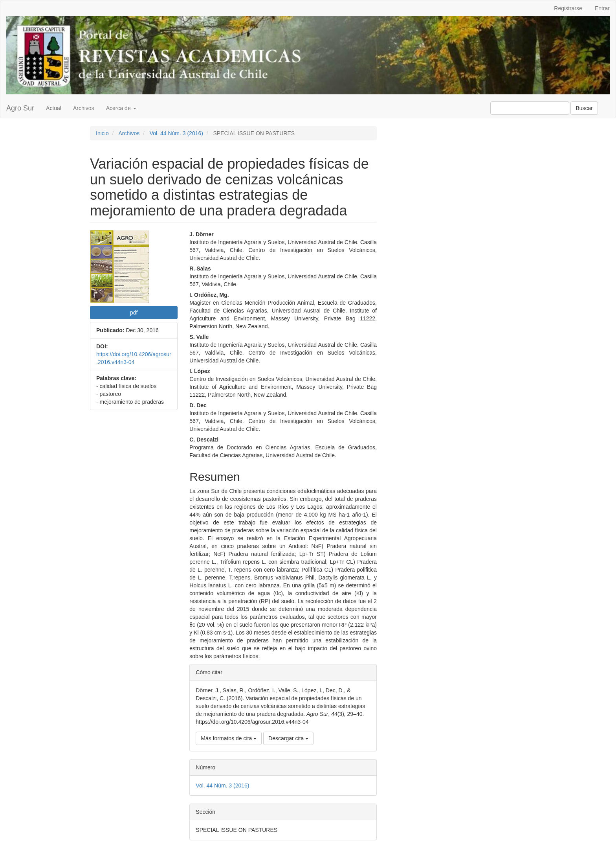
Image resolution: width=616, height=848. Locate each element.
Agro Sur (20, 108)
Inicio (102, 133)
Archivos (84, 108)
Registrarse (568, 8)
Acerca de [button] (121, 108)
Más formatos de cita (229, 738)
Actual (54, 108)
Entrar (602, 8)
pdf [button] (134, 313)
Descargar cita (288, 738)
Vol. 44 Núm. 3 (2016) (176, 133)
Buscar (584, 108)
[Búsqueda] (530, 108)
